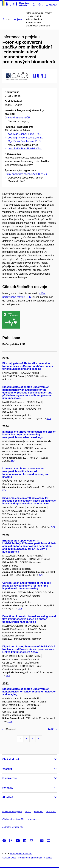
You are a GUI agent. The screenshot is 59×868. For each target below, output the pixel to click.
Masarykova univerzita (21, 854)
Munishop (32, 819)
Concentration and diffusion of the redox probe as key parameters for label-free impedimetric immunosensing (27, 586)
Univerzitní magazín (12, 812)
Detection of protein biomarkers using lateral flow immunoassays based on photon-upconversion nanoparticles (29, 619)
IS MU (28, 812)
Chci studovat (11, 759)
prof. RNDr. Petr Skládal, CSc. (25, 149)
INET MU (39, 812)
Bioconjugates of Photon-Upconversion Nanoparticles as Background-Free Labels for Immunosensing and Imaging (28, 366)
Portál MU (51, 812)
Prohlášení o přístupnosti (30, 858)
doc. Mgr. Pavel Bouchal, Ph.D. (25, 138)
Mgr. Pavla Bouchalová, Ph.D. (25, 141)
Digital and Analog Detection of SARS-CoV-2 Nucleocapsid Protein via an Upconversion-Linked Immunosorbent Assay (29, 649)
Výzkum (7, 769)
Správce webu (9, 858)
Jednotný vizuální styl (13, 827)
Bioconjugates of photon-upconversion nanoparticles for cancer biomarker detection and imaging (29, 692)
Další (52, 729)
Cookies (48, 858)
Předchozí (9, 729)
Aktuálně (8, 797)
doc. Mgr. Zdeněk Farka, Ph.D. (25, 134)
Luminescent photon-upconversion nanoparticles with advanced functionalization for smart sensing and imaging (26, 473)
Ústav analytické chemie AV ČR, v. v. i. (26, 174)
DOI (49, 419)
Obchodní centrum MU (13, 819)
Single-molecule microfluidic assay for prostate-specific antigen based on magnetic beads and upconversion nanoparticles (29, 501)
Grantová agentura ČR (17, 118)
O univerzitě (10, 778)
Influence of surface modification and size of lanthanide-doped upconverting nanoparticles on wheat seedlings (29, 435)
